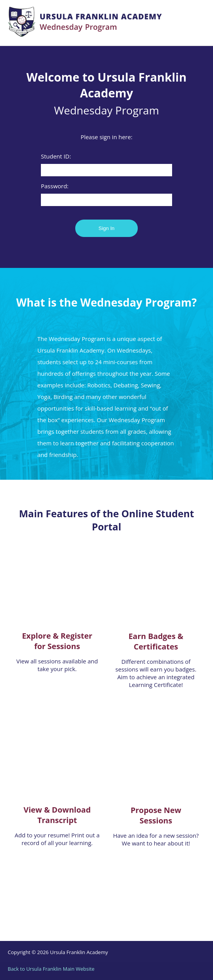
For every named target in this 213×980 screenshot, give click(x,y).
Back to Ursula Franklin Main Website (51, 969)
